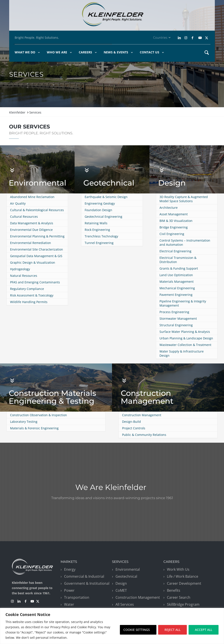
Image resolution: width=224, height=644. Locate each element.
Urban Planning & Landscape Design (186, 338)
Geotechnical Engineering (103, 217)
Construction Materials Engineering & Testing (52, 397)
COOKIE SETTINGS (137, 630)
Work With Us (178, 569)
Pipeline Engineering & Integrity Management (183, 303)
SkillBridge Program (183, 604)
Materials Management (177, 282)
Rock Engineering (97, 230)
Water (69, 604)
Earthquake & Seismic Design (106, 197)
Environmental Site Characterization (37, 249)
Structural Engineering (176, 325)
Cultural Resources (24, 217)
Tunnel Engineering (99, 243)
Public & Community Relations (144, 435)
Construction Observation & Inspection (38, 415)
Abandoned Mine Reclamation (32, 197)
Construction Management (147, 397)
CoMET (121, 590)
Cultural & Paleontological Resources (37, 210)
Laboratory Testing (24, 422)
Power (69, 590)
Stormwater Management (178, 318)
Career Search (179, 597)
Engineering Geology (100, 203)
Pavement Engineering (176, 295)
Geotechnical (109, 183)
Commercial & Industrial (84, 576)
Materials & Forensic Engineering (34, 428)
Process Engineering (174, 312)
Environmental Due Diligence (31, 230)
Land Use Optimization (176, 275)
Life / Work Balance (183, 576)
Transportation (77, 597)
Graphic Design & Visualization (33, 262)
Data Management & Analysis (32, 223)
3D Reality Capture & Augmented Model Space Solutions (184, 199)
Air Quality (18, 203)
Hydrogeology (20, 269)
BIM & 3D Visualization (176, 221)
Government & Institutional (87, 583)
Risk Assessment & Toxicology (32, 295)
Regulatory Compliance (27, 289)
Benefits (174, 590)
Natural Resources (24, 276)
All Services (125, 604)
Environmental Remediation (31, 243)
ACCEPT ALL (204, 630)
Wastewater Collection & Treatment (185, 345)
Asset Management (174, 214)
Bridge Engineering (174, 227)
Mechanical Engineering (177, 288)
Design (172, 183)
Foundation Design (98, 210)
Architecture (169, 208)
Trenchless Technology (101, 236)
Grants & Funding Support (179, 268)
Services (35, 112)
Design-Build (131, 422)
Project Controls (134, 428)
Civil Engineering (172, 234)
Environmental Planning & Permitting (37, 236)
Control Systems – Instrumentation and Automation (185, 242)
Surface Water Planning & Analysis (185, 332)
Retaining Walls (96, 223)
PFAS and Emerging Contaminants (35, 282)
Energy (70, 569)
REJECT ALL (172, 630)
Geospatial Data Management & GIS (36, 256)
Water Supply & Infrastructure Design (182, 353)
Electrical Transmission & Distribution (178, 260)
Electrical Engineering (175, 251)
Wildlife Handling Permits (29, 302)
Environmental (38, 183)
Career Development (184, 583)
